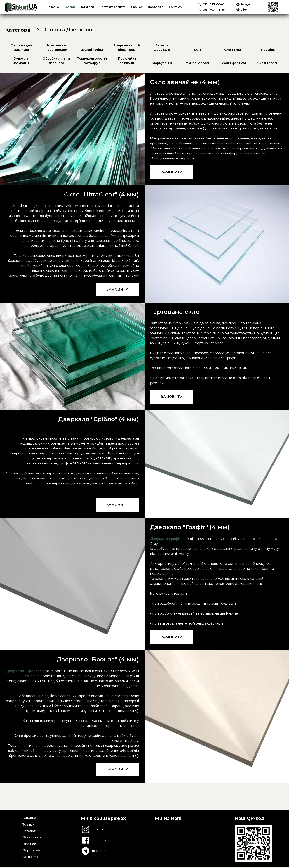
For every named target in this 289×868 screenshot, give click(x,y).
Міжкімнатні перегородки (56, 49)
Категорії (20, 30)
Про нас (137, 7)
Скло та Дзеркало (162, 49)
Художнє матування (21, 62)
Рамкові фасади (197, 64)
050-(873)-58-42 (211, 4)
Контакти (176, 7)
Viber (242, 10)
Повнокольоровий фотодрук (92, 62)
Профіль (268, 51)
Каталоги (87, 7)
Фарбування (162, 64)
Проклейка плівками (127, 62)
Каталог (29, 833)
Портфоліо (156, 7)
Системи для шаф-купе (21, 49)
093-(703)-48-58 (211, 10)
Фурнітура (233, 51)
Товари (70, 7)
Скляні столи (268, 64)
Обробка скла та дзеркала (56, 62)
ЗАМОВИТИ (173, 174)
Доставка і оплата (112, 7)
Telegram (245, 4)
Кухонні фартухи (233, 64)
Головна (53, 7)
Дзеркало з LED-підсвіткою (127, 49)
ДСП (197, 51)
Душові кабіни (92, 51)
